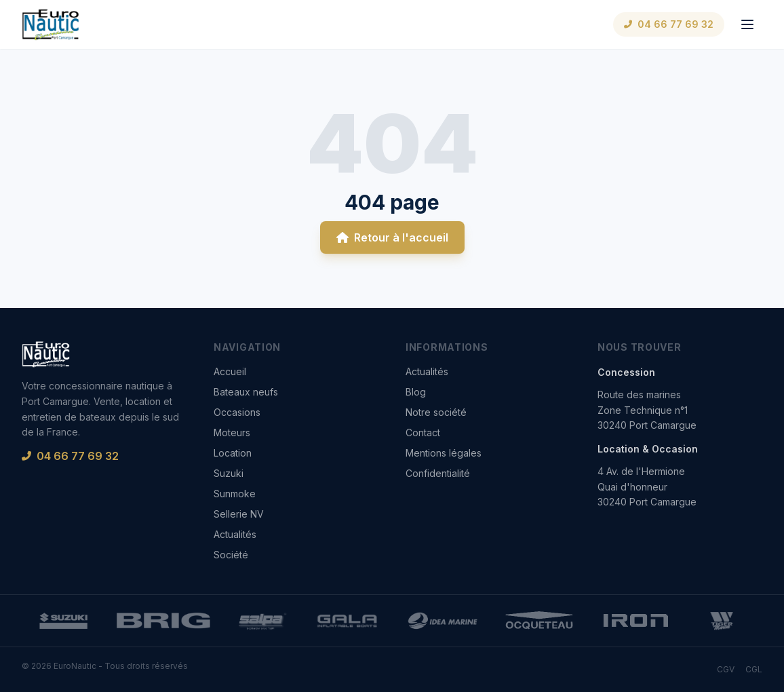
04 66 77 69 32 (669, 24)
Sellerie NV (239, 514)
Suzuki (229, 473)
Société (231, 555)
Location (233, 453)
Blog (416, 392)
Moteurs (232, 432)
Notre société (436, 412)
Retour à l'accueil (392, 237)
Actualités (235, 534)
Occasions (237, 412)
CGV (726, 669)
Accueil (230, 371)
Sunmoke (235, 494)
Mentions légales (444, 453)
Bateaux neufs (246, 392)
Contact (423, 432)
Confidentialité (438, 473)
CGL (754, 669)
